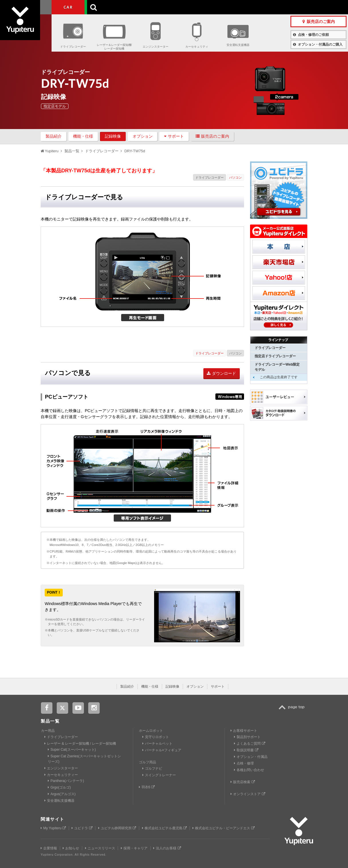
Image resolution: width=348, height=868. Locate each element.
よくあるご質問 (249, 744)
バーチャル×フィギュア (162, 750)
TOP (293, 710)
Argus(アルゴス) (62, 794)
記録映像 (113, 136)
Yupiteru (26, 26)
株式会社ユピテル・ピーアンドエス (223, 828)
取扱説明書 (246, 750)
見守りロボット (156, 737)
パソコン (235, 177)
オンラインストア (248, 794)
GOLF (101, 7)
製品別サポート (247, 737)
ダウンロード (221, 373)
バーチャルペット (157, 744)
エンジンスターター (156, 47)
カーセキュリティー (61, 775)
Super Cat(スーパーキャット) (72, 750)
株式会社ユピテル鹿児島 (164, 828)
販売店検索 (243, 782)
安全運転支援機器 (238, 45)
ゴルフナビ (152, 768)
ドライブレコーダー (73, 47)
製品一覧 (186, 7)
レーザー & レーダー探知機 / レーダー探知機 (80, 744)
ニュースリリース (100, 848)
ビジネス (134, 7)
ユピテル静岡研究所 (117, 828)
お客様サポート (214, 7)
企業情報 (49, 848)
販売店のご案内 (212, 136)
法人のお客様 (167, 848)
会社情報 (164, 7)
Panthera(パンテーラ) (66, 781)
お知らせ (71, 848)
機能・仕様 (83, 136)
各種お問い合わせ (249, 770)
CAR (68, 7)
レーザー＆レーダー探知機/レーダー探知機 (114, 47)
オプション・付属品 (251, 757)
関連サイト (53, 819)
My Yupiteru (53, 828)
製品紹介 (54, 136)
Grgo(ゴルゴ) (59, 787)
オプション (143, 136)
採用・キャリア (134, 848)
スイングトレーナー (159, 775)
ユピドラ (82, 828)
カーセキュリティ (197, 47)
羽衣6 (147, 787)
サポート (174, 136)
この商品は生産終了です (279, 377)
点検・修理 (244, 763)
